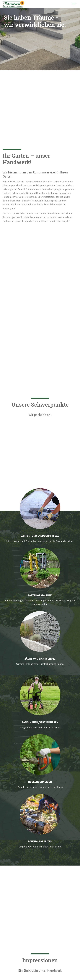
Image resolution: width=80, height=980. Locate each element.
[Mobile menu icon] (74, 4)
